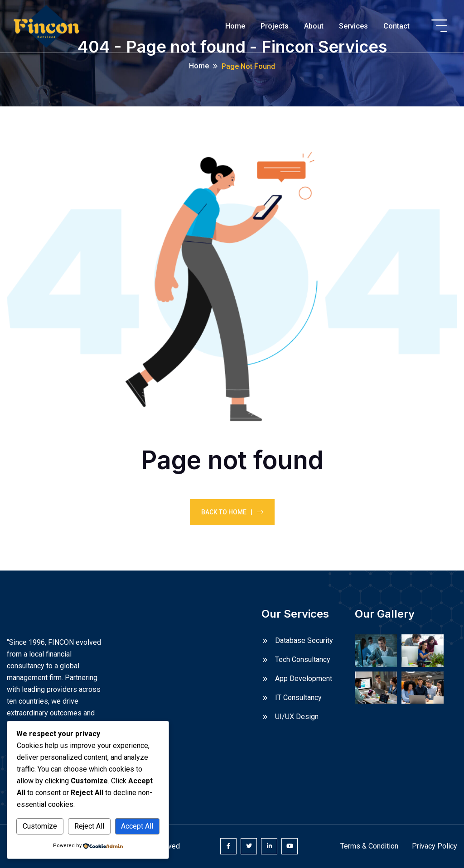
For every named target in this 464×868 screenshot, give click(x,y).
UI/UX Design (297, 717)
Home (235, 26)
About (314, 26)
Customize (40, 826)
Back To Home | (232, 512)
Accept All (137, 826)
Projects (275, 26)
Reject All (89, 826)
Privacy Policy (435, 846)
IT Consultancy (298, 698)
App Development (304, 679)
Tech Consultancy (303, 659)
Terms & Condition (369, 846)
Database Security (304, 640)
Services (353, 26)
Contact (396, 26)
